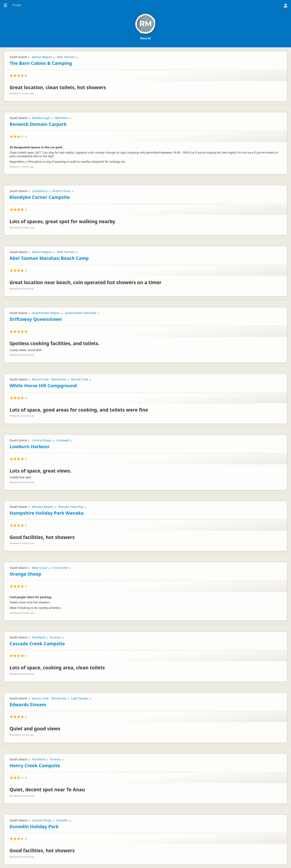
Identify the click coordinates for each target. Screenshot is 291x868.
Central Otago (41, 440)
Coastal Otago (42, 820)
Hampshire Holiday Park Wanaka (47, 513)
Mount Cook (79, 379)
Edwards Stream (28, 705)
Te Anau (55, 637)
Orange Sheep (25, 574)
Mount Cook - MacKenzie (49, 379)
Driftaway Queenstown (36, 319)
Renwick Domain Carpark (38, 124)
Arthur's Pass (61, 191)
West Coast (40, 568)
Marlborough (41, 118)
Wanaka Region (43, 507)
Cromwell (63, 440)
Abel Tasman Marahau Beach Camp (49, 258)
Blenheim (62, 118)
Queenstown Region (46, 313)
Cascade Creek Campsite (37, 644)
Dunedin (62, 820)
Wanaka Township (71, 507)
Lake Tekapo (80, 698)
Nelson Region (42, 57)
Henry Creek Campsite (35, 766)
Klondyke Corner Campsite (40, 197)
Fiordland (38, 637)
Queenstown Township (81, 313)
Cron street (60, 568)
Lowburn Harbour (30, 447)
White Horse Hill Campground (43, 386)
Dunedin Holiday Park (34, 826)
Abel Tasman (66, 57)
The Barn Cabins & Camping (41, 63)
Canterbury (40, 191)
